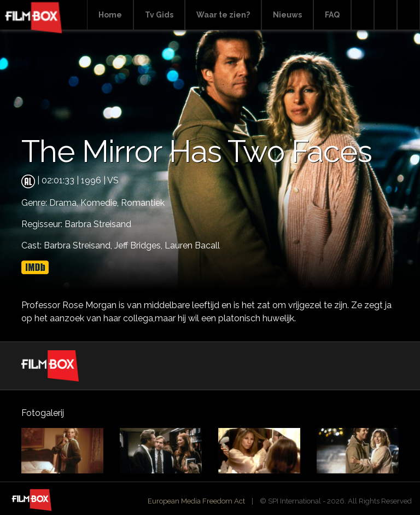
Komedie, (101, 203)
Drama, (65, 203)
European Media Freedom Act (196, 501)
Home (110, 15)
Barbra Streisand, (79, 245)
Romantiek (143, 203)
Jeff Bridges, (139, 245)
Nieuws (287, 15)
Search (363, 15)
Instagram (409, 15)
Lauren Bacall (192, 245)
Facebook (386, 15)
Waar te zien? (223, 15)
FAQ (332, 15)
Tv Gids (159, 15)
